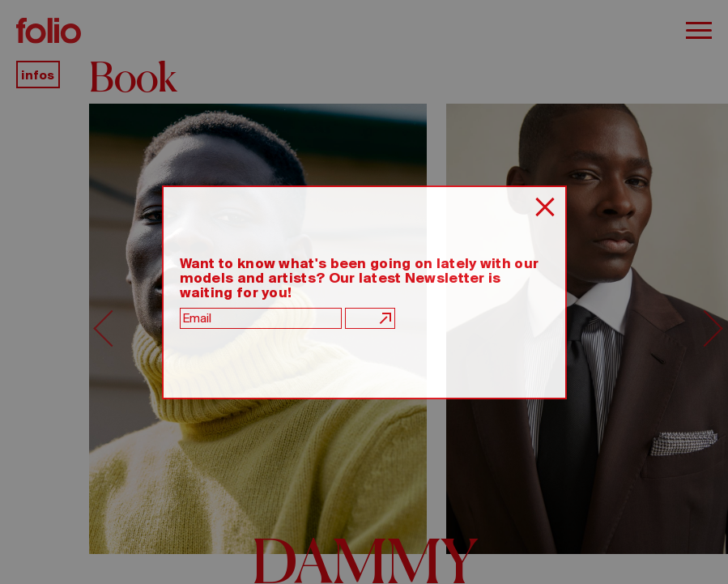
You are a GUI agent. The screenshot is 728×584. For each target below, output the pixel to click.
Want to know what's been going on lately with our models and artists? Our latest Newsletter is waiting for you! (360, 278)
